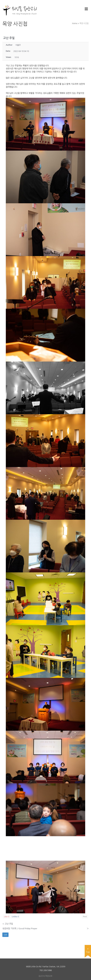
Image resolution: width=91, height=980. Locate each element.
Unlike (15, 917)
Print (85, 917)
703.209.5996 (46, 970)
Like (7, 917)
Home (75, 23)
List (5, 935)
